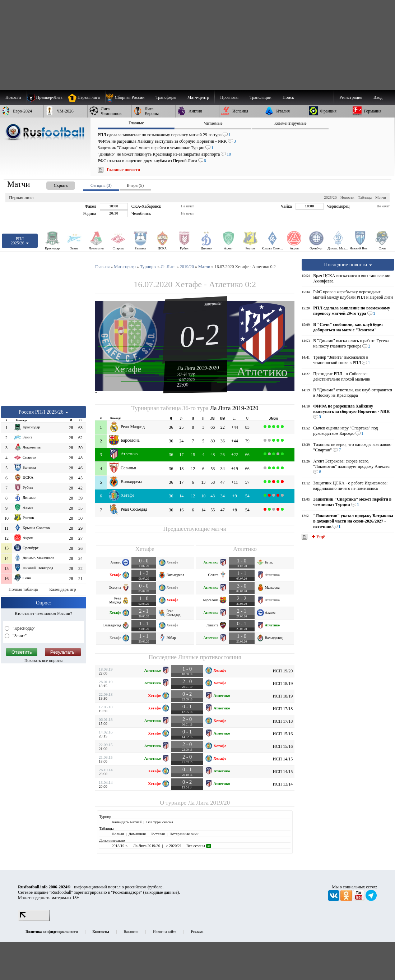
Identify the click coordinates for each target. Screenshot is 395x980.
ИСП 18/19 (283, 684)
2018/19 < (120, 846)
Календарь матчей (127, 822)
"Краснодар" (24, 628)
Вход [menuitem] (378, 97)
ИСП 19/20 (283, 671)
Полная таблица (23, 589)
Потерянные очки (184, 834)
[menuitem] (128, 97)
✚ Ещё (318, 537)
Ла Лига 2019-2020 (198, 368)
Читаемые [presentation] (213, 123)
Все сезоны (199, 846)
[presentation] (54, 184)
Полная (118, 834)
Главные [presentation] (136, 123)
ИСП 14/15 (283, 759)
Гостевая (158, 834)
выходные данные (161, 892)
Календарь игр (62, 589)
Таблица (365, 197)
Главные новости (123, 170)
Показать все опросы (44, 661)
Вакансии (131, 932)
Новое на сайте (164, 932)
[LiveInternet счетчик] (34, 920)
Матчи (381, 197)
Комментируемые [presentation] (291, 123)
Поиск (288, 97)
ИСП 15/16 (283, 734)
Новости (347, 197)
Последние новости (348, 264)
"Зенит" (19, 636)
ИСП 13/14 (283, 784)
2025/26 (330, 197)
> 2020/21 (173, 846)
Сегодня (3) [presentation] (101, 185)
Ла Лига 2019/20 (209, 803)
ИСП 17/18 (283, 709)
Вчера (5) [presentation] (135, 185)
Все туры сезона (160, 822)
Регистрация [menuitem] (351, 97)
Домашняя (137, 834)
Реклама (197, 932)
